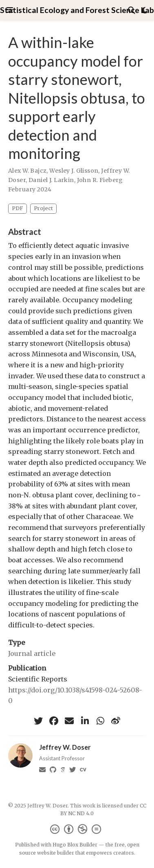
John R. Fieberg (100, 180)
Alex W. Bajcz (27, 171)
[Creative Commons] (77, 829)
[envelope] (69, 721)
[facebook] (54, 721)
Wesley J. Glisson (74, 171)
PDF (18, 208)
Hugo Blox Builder (75, 845)
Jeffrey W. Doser (65, 747)
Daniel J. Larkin (51, 180)
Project (43, 208)
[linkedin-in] (85, 721)
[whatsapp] (100, 721)
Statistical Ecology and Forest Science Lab (77, 10)
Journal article (32, 653)
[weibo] (116, 721)
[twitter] (38, 721)
